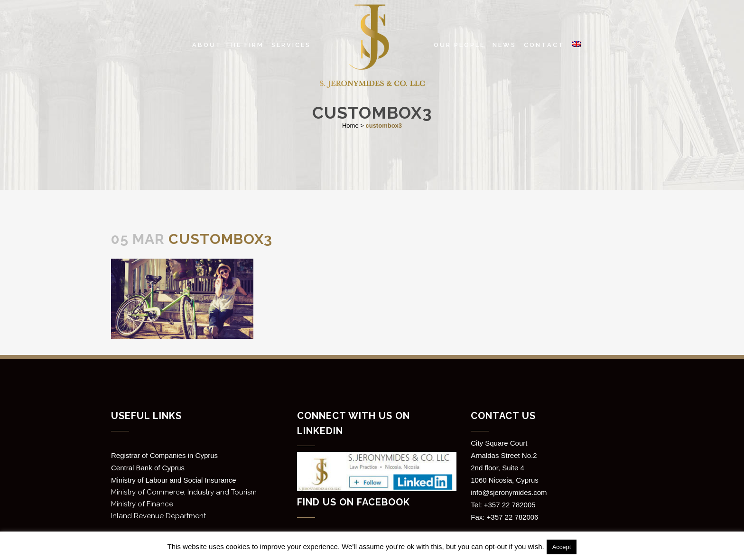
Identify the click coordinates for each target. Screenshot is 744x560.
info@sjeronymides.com (509, 492)
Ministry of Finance (142, 504)
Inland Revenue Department (158, 516)
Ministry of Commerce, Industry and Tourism (184, 492)
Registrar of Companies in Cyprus (164, 455)
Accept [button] (562, 547)
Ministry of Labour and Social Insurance (173, 480)
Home (350, 126)
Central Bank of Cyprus (148, 468)
